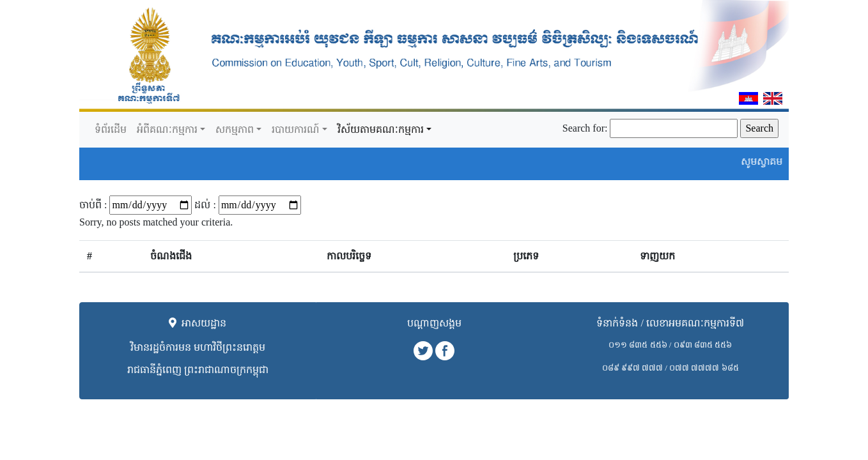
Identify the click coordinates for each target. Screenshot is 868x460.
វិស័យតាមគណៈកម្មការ (381, 129)
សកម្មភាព (235, 129)
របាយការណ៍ (296, 129)
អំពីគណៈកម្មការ (167, 129)
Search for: (585, 128)
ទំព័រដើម (111, 129)
